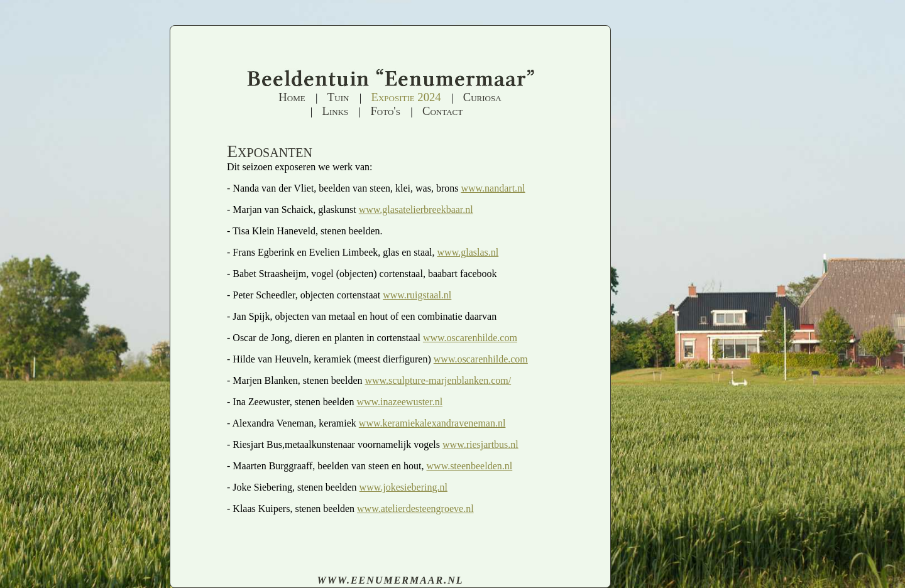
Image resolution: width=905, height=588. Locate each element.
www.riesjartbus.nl (480, 444)
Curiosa (482, 97)
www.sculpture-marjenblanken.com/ (438, 380)
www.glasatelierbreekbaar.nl (416, 210)
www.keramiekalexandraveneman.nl (432, 423)
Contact (442, 111)
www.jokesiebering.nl (403, 487)
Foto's (385, 111)
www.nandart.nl (493, 188)
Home (292, 97)
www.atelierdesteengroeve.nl (415, 509)
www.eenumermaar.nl (390, 580)
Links (336, 111)
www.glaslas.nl (468, 252)
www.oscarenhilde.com (470, 338)
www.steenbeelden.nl (470, 466)
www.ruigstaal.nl (417, 295)
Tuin (338, 97)
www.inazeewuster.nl (399, 402)
